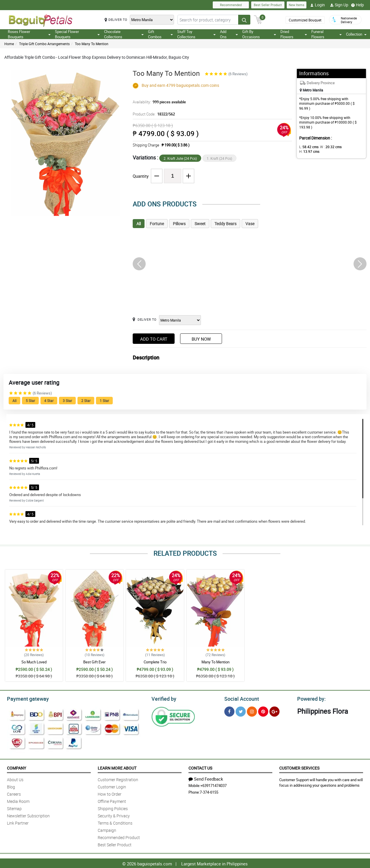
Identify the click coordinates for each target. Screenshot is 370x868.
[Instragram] (252, 711)
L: (308, 147)
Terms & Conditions (115, 822)
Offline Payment (112, 800)
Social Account (240, 698)
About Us (15, 779)
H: (348, 147)
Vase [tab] (250, 224)
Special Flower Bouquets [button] (77, 34)
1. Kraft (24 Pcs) (219, 158)
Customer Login (112, 786)
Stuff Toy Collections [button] (196, 34)
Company (16, 767)
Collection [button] (356, 34)
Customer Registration (118, 779)
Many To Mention (215, 662)
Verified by (163, 698)
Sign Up (339, 5)
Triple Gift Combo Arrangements (44, 44)
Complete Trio (155, 662)
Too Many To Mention (92, 44)
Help (358, 5)
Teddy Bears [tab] (225, 224)
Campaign (107, 829)
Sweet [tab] (200, 224)
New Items (297, 5)
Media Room (18, 800)
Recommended (231, 5)
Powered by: (310, 698)
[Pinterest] (263, 711)
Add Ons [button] (229, 34)
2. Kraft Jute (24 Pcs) (180, 158)
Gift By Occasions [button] (259, 34)
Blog (11, 786)
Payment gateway (25, 698)
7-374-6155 (209, 791)
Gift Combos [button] (160, 34)
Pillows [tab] (179, 224)
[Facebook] (229, 711)
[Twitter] (241, 711)
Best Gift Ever (94, 662)
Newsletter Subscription (28, 815)
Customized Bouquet (305, 20)
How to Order (110, 793)
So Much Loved (34, 662)
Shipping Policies (113, 808)
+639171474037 (213, 785)
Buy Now (201, 339)
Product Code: (153, 114)
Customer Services (299, 767)
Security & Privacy (114, 815)
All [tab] (139, 224)
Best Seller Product (268, 5)
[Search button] (244, 20)
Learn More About (117, 767)
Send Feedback (206, 778)
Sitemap (14, 808)
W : (328, 147)
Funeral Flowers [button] (326, 34)
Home (9, 44)
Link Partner (18, 822)
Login (318, 5)
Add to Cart (154, 339)
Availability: (158, 102)
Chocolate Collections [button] (124, 34)
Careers (14, 793)
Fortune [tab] (157, 224)
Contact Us (200, 767)
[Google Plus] (274, 711)
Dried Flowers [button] (294, 34)
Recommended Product (119, 837)
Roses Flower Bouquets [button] (29, 34)
